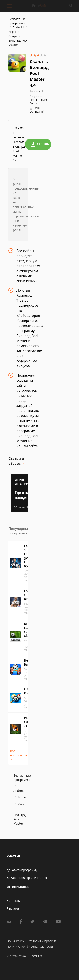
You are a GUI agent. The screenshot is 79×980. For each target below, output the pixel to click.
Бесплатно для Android (39, 101)
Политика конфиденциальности (30, 946)
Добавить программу (22, 870)
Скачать (40, 144)
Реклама (13, 908)
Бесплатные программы (17, 21)
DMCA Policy (15, 941)
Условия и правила (43, 941)
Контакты (14, 901)
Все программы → (18, 755)
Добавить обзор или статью (27, 878)
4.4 (36, 91)
